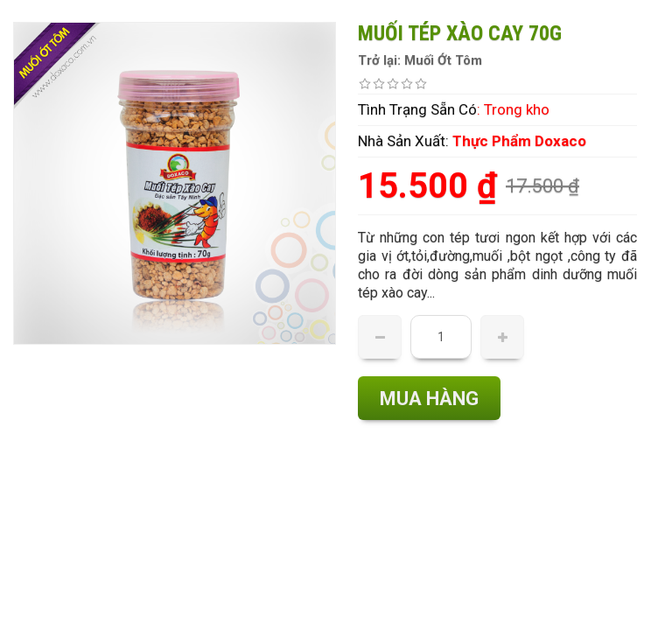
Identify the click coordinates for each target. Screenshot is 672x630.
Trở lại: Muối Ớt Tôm (420, 60)
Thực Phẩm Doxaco (519, 141)
